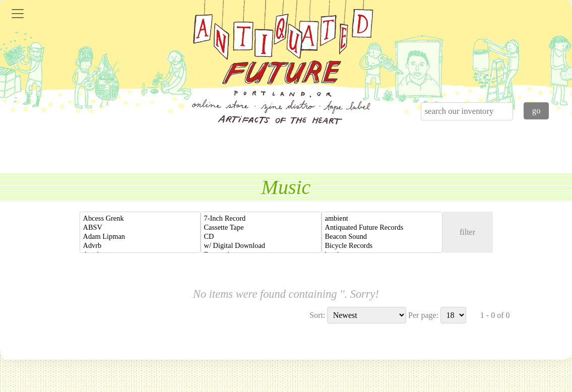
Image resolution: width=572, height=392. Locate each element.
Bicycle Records (382, 246)
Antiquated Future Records (382, 228)
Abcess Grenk (140, 219)
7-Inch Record (261, 219)
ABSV (140, 228)
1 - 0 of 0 (495, 315)
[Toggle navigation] (18, 14)
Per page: (423, 315)
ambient (382, 219)
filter (467, 232)
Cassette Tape (261, 228)
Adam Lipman (140, 237)
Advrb (140, 246)
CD (261, 237)
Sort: (317, 315)
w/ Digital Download (261, 246)
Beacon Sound (382, 237)
